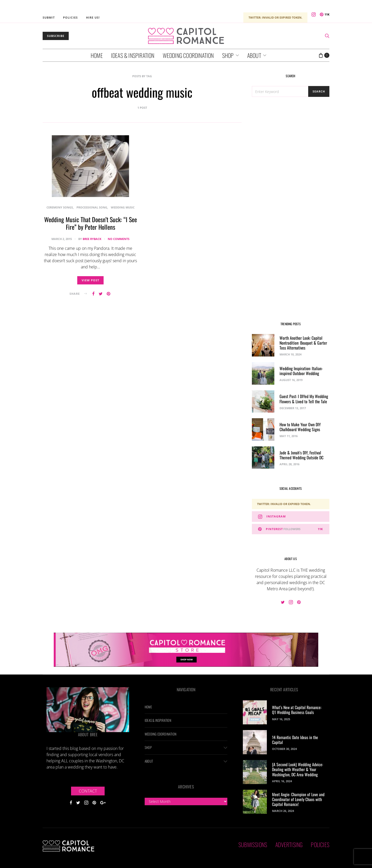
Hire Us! (93, 17)
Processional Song (92, 207)
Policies (70, 17)
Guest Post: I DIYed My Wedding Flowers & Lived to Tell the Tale (304, 399)
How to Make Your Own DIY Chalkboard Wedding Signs (300, 427)
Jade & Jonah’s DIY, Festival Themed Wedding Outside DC (301, 455)
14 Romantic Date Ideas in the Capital (295, 740)
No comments (119, 239)
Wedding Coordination (188, 55)
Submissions (253, 844)
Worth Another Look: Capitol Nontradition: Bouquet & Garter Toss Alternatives (303, 343)
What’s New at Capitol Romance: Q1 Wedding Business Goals (297, 710)
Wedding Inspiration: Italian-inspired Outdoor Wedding (301, 371)
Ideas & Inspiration (133, 55)
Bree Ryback (92, 239)
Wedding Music (123, 207)
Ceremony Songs (60, 207)
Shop (228, 55)
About (254, 55)
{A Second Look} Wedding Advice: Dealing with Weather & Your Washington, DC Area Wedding (297, 769)
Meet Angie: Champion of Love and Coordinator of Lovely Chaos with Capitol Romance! (298, 799)
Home (97, 55)
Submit (49, 17)
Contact (88, 791)
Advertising (289, 844)
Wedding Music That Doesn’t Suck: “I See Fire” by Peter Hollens (91, 223)
